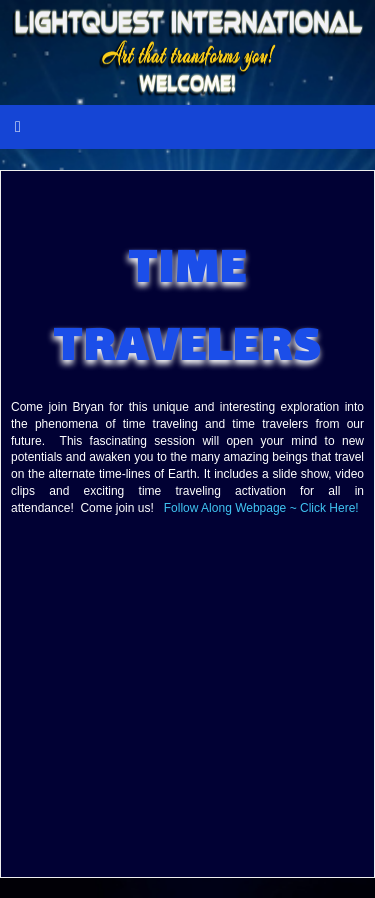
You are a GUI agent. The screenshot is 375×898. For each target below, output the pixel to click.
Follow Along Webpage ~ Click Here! (261, 508)
